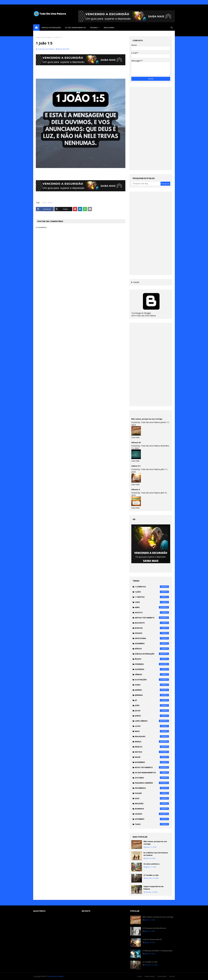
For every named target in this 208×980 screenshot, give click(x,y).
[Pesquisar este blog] (146, 184)
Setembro (152, 819)
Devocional (152, 638)
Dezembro (152, 643)
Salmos (152, 814)
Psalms (152, 793)
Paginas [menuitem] (94, 28)
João (152, 705)
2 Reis (152, 602)
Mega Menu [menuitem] (109, 28)
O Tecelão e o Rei (151, 875)
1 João (44, 203)
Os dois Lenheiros (151, 864)
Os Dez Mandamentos (152, 773)
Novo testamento (152, 767)
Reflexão (152, 804)
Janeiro (152, 690)
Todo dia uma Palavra (46, 49)
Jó (152, 700)
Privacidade (162, 976)
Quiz (152, 798)
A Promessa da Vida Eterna (154, 928)
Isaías (152, 685)
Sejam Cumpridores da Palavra (153, 888)
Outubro (152, 778)
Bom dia (152, 628)
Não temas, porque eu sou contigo (147, 419)
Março (50, 37)
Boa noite (152, 623)
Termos (172, 976)
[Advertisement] (151, 128)
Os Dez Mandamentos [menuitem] (75, 28)
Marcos (152, 747)
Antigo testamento (152, 618)
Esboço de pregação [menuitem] (51, 28)
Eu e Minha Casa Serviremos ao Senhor (156, 854)
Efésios (152, 649)
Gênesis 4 (136, 489)
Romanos (152, 809)
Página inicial (41, 37)
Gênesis (152, 674)
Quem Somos (150, 976)
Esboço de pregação (152, 654)
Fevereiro (152, 664)
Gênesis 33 (136, 442)
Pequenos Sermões (152, 783)
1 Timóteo (152, 597)
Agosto (152, 612)
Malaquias (152, 736)
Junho (152, 716)
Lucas (152, 726)
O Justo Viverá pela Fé (152, 939)
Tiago (152, 824)
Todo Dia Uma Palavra (55, 976)
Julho (152, 711)
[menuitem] (36, 28)
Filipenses (152, 669)
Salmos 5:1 (136, 466)
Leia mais (135, 437)
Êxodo (152, 659)
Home (140, 976)
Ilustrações (152, 680)
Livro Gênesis (152, 721)
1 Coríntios (152, 587)
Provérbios (152, 788)
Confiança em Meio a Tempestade (157, 951)
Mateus (152, 752)
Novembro (152, 762)
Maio (152, 731)
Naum (152, 757)
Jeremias (152, 695)
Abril (152, 607)
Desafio (152, 633)
